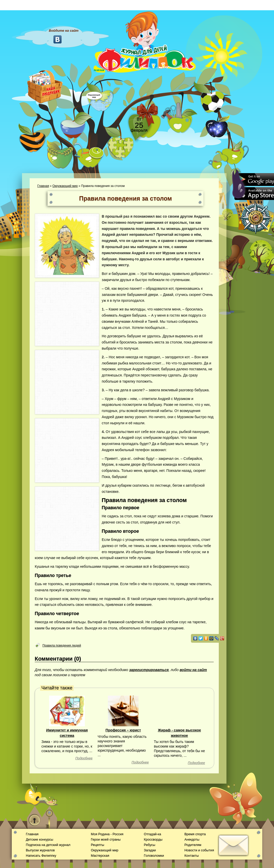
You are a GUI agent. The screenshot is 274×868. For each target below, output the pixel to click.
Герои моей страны (106, 839)
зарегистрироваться (149, 670)
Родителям (193, 845)
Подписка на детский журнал (48, 845)
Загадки (150, 850)
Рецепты (97, 845)
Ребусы (150, 845)
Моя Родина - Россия (107, 834)
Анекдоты (192, 839)
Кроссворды (153, 839)
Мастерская (100, 856)
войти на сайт (193, 670)
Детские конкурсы (39, 839)
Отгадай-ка (152, 834)
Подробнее (84, 758)
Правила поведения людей (62, 646)
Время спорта (195, 834)
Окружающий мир (65, 186)
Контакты (191, 856)
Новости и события (199, 850)
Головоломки (154, 856)
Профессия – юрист (123, 730)
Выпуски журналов (40, 850)
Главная (43, 186)
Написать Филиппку (41, 856)
